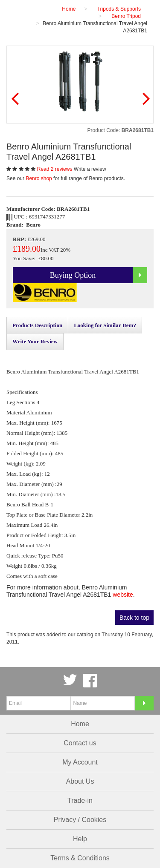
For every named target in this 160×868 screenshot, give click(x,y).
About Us (80, 781)
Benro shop (39, 178)
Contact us (80, 743)
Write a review (90, 169)
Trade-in (80, 800)
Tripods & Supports (119, 9)
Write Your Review (35, 341)
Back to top (134, 618)
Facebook (90, 680)
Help (80, 839)
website (123, 595)
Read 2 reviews (55, 169)
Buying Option (99, 275)
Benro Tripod (126, 16)
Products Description (37, 325)
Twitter (70, 680)
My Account (80, 762)
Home (80, 724)
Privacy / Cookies (80, 820)
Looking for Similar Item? (105, 325)
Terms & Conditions (80, 858)
